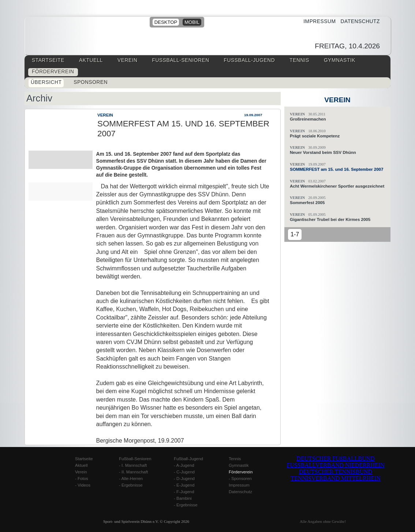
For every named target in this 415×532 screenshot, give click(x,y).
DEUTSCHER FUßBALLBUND (336, 459)
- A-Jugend (184, 465)
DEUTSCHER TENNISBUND (336, 472)
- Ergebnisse (131, 485)
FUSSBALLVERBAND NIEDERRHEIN (335, 465)
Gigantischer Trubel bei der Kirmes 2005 (330, 219)
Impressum (317, 21)
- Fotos (82, 479)
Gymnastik (340, 60)
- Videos (83, 485)
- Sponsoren (240, 479)
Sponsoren (91, 82)
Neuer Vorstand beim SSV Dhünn (323, 152)
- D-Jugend (184, 479)
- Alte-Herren (131, 479)
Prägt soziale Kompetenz (315, 136)
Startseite (48, 60)
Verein (128, 60)
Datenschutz (358, 21)
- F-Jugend (184, 492)
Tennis (299, 60)
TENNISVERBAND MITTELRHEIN (336, 478)
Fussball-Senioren (181, 60)
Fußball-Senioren (135, 459)
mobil (192, 22)
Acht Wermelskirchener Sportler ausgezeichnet (337, 186)
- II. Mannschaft (133, 472)
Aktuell (91, 60)
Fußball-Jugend (188, 459)
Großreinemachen (308, 119)
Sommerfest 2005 (307, 203)
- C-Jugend (184, 472)
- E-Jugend (184, 485)
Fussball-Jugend (250, 60)
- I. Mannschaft (133, 465)
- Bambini (183, 498)
